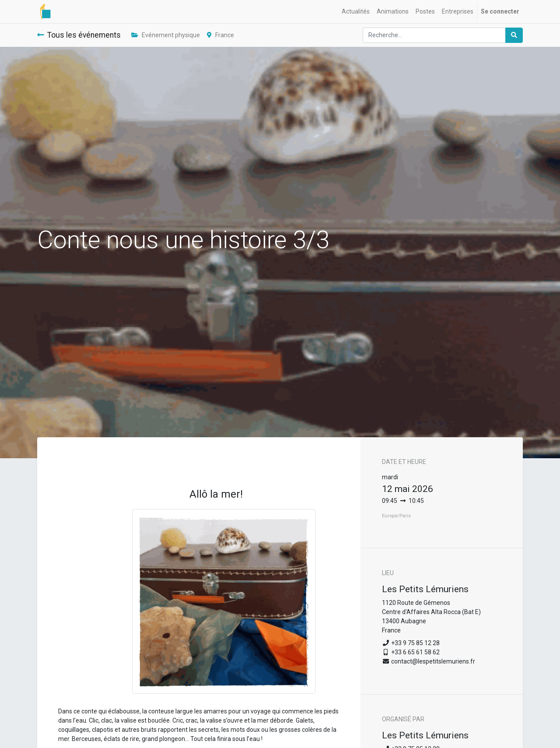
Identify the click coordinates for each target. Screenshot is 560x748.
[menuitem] (356, 12)
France (220, 35)
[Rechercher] (514, 35)
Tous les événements (79, 35)
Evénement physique (166, 35)
